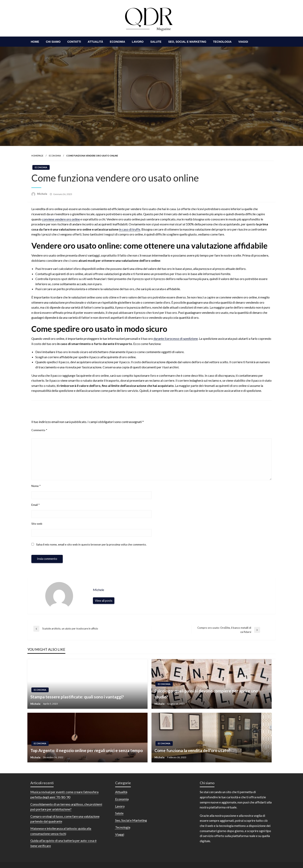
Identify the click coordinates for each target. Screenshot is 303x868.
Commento (39, 430)
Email (36, 505)
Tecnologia (222, 42)
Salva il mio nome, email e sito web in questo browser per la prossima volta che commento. (91, 544)
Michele (42, 194)
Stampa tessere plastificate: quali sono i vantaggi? (77, 697)
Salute (156, 42)
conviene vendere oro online (61, 219)
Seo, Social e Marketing (187, 42)
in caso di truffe (130, 229)
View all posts (104, 601)
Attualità (96, 42)
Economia (117, 42)
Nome (36, 486)
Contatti (74, 42)
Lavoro (138, 42)
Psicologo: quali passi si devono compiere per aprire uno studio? (206, 694)
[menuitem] (35, 42)
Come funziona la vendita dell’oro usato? (193, 750)
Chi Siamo (53, 42)
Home (35, 42)
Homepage (37, 156)
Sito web (37, 524)
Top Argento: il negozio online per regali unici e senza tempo (87, 750)
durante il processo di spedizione (176, 338)
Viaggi (243, 42)
